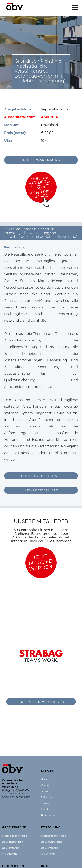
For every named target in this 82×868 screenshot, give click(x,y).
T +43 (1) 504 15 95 (13, 793)
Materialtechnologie (14, 836)
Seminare (47, 803)
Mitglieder (47, 797)
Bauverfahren (11, 848)
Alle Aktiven (9, 854)
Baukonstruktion (13, 842)
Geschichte (48, 815)
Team (44, 791)
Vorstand (47, 785)
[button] (75, 8)
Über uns (47, 779)
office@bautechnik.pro (16, 797)
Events (45, 809)
